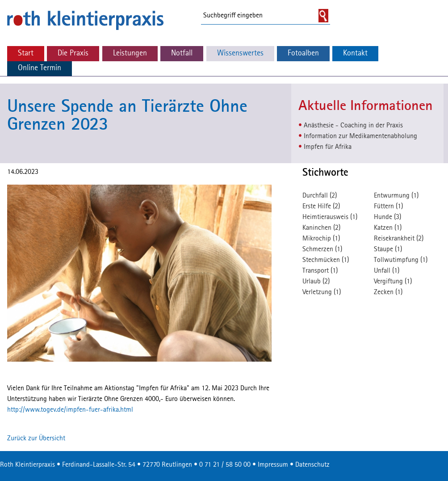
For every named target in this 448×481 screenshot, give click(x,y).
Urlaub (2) (316, 282)
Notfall (182, 53)
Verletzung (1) (322, 292)
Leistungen (130, 53)
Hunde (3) (387, 217)
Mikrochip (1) (321, 239)
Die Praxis (73, 53)
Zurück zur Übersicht (36, 439)
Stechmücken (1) (326, 260)
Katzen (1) (388, 228)
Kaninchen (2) (321, 228)
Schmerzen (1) (322, 249)
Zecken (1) (388, 292)
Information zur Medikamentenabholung (360, 136)
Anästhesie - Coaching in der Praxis (353, 126)
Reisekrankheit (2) (399, 239)
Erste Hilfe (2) (321, 207)
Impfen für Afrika (328, 147)
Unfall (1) (387, 271)
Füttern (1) (388, 207)
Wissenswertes (240, 53)
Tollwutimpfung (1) (401, 260)
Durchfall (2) (320, 196)
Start (26, 53)
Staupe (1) (388, 249)
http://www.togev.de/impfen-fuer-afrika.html (70, 410)
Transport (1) (320, 271)
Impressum (273, 465)
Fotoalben (303, 53)
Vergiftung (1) (393, 282)
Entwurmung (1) (396, 196)
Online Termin (40, 68)
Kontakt (355, 53)
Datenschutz (312, 465)
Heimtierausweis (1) (330, 217)
